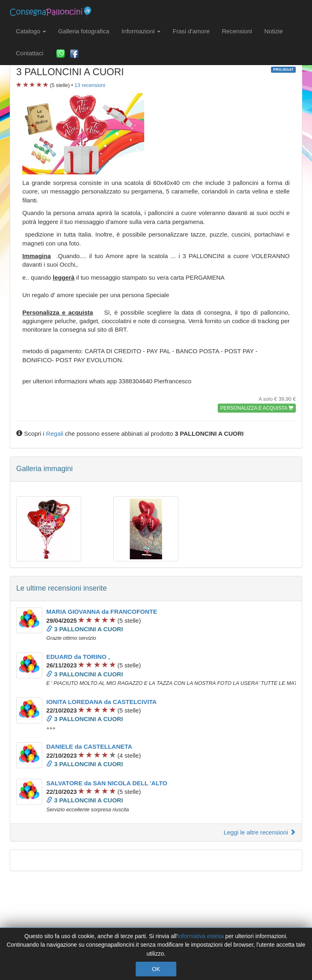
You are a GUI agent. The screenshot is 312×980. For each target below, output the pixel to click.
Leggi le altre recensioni (260, 832)
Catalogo (31, 31)
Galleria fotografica (84, 31)
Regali (55, 434)
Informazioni (141, 31)
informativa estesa (201, 936)
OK (156, 969)
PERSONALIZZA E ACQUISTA (257, 408)
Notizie (273, 31)
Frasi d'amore (191, 31)
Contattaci (30, 53)
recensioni (90, 85)
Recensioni (237, 31)
